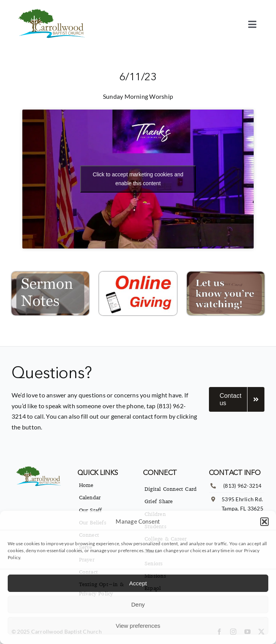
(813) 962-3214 (242, 486)
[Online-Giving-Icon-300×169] (138, 275)
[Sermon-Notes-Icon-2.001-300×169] (50, 275)
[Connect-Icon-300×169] (226, 275)
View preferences (138, 626)
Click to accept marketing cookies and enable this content (138, 179)
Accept (138, 583)
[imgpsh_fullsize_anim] (53, 11)
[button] (264, 522)
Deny (138, 604)
